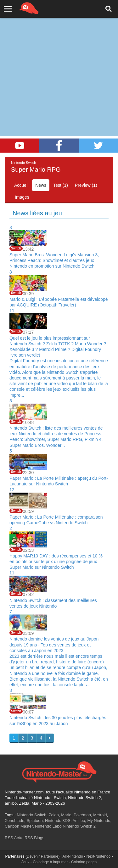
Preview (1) (86, 185)
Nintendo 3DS (58, 821)
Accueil (21, 185)
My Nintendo (99, 821)
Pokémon (82, 815)
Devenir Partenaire (42, 856)
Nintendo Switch (31, 815)
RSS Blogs (34, 838)
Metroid (100, 815)
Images (22, 197)
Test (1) (61, 185)
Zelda (54, 815)
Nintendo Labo (48, 826)
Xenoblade (14, 821)
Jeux (25, 862)
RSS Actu (14, 838)
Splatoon (34, 821)
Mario (66, 815)
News (41, 185)
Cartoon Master (19, 826)
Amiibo (79, 821)
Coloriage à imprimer (50, 862)
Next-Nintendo (99, 856)
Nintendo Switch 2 (79, 826)
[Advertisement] (59, 62)
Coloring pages (84, 862)
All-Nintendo (73, 856)
